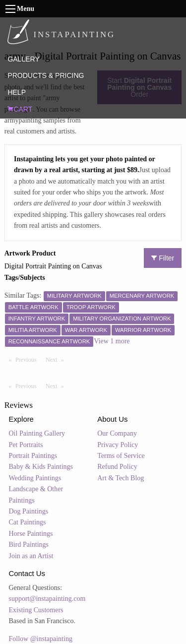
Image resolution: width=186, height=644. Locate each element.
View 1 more (112, 341)
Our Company (117, 433)
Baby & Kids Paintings (41, 467)
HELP (17, 92)
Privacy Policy (118, 445)
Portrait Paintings (33, 456)
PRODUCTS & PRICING (46, 75)
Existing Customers (36, 610)
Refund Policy (117, 467)
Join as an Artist (31, 556)
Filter (163, 258)
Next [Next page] (57, 359)
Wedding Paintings (35, 478)
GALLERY (23, 59)
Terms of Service (121, 456)
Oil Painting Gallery (37, 433)
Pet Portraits (26, 445)
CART (20, 109)
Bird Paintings (29, 545)
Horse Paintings (31, 534)
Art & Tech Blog (121, 478)
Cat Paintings (28, 522)
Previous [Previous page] (28, 359)
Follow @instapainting (41, 639)
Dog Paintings (29, 511)
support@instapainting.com (47, 599)
